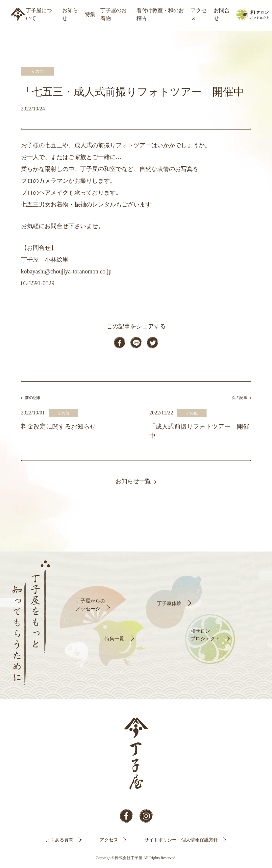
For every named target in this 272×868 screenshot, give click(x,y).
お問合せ (222, 14)
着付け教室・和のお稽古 (160, 14)
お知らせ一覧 (133, 483)
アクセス (199, 14)
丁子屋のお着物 (113, 14)
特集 (90, 14)
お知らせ (70, 14)
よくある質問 (60, 842)
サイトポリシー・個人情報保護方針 (181, 842)
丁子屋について (39, 14)
